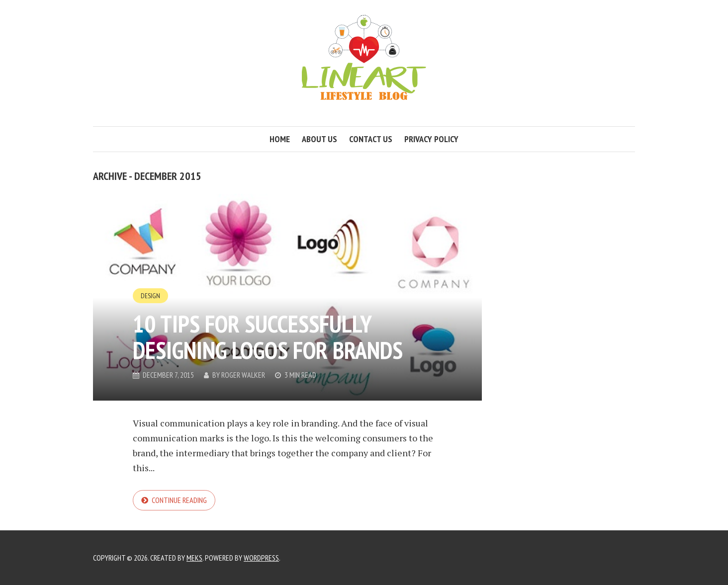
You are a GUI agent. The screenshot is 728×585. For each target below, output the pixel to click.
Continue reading (179, 500)
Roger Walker (243, 375)
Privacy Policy (431, 139)
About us (319, 139)
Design (150, 296)
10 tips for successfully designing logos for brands (268, 337)
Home (280, 139)
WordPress (261, 558)
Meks (194, 558)
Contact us (371, 139)
